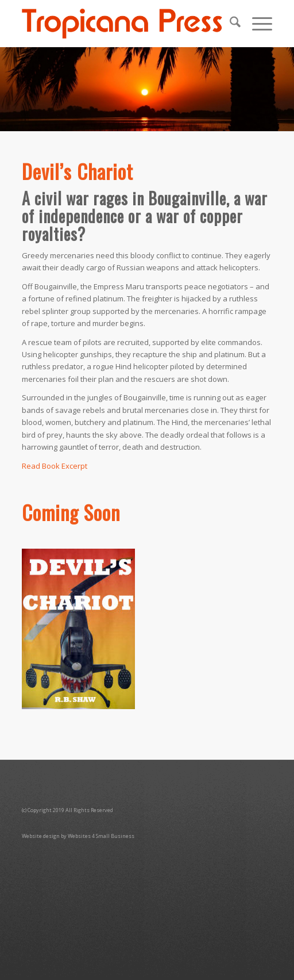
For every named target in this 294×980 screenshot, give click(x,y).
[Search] (229, 24)
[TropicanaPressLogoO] (122, 24)
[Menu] (256, 24)
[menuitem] (229, 24)
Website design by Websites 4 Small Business (78, 836)
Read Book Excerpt (55, 466)
